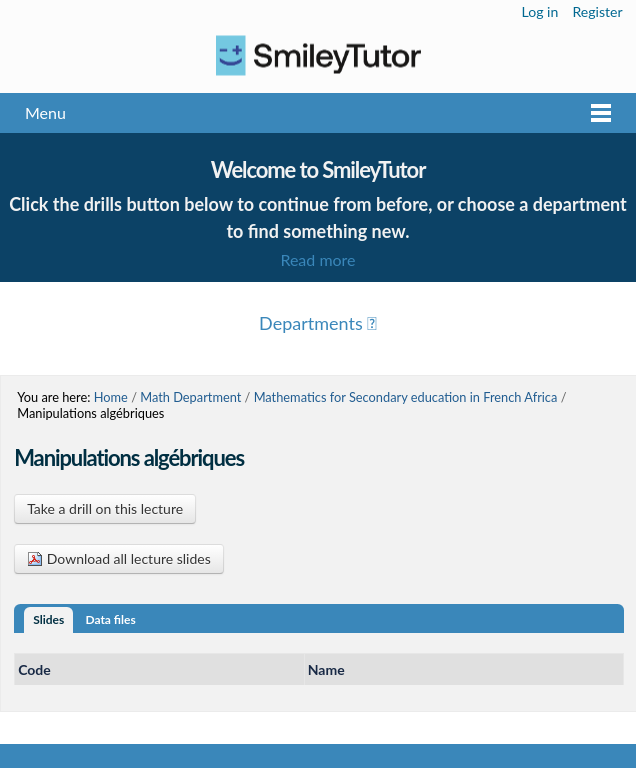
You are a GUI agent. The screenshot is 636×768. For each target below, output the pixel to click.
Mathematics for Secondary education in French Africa (406, 397)
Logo (318, 55)
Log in (540, 11)
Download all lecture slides (119, 558)
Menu (45, 112)
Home (111, 397)
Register (597, 11)
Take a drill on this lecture (105, 508)
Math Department (190, 397)
